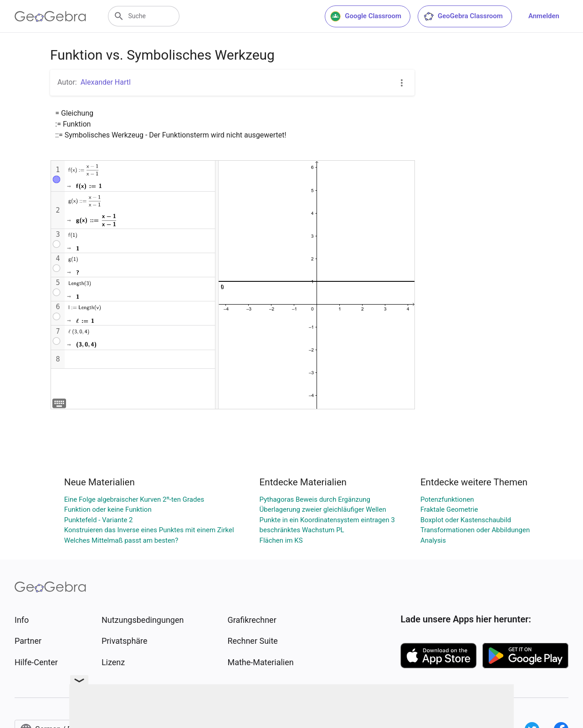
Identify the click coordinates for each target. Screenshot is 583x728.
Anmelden (544, 16)
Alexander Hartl (106, 82)
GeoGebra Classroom (463, 16)
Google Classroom (366, 16)
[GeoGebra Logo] (50, 16)
